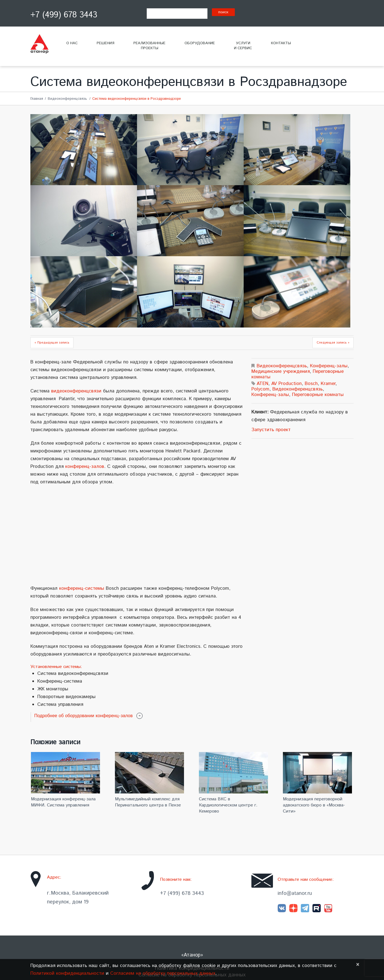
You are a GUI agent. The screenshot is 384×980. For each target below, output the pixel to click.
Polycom (260, 389)
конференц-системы (82, 588)
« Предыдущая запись (52, 343)
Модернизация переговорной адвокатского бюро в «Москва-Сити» (314, 805)
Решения (106, 43)
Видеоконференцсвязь (67, 99)
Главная (37, 99)
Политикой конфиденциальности (67, 973)
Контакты (281, 43)
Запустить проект (271, 430)
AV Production (286, 384)
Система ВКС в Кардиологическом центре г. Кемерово (228, 805)
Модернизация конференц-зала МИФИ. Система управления (63, 802)
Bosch (311, 384)
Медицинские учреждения (281, 371)
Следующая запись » (333, 343)
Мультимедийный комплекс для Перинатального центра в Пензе (148, 802)
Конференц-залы (329, 366)
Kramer (328, 384)
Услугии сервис (243, 46)
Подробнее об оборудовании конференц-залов (83, 716)
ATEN (262, 384)
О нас (72, 43)
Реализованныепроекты (149, 46)
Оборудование (200, 43)
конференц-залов (85, 467)
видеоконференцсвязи (76, 391)
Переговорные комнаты (318, 395)
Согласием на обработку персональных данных (163, 973)
